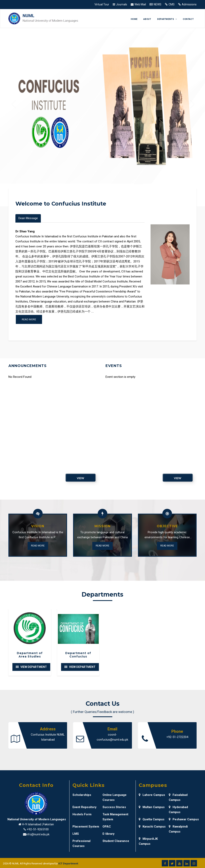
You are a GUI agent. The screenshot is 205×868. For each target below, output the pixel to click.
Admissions (189, 4)
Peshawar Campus (184, 819)
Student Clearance (116, 841)
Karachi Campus (152, 827)
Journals (122, 4)
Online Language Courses (115, 797)
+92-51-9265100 (38, 829)
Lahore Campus (152, 795)
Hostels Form (82, 814)
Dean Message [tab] (28, 218)
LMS (76, 834)
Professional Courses (81, 843)
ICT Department (68, 863)
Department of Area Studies (30, 655)
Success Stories (114, 807)
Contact (188, 19)
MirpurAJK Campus (148, 841)
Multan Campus (152, 807)
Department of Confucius (78, 655)
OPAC (107, 827)
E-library (109, 834)
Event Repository (84, 807)
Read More (38, 546)
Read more (29, 319)
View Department (31, 667)
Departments (167, 19)
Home (134, 19)
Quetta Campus (152, 819)
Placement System (86, 827)
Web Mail (140, 4)
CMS (172, 4)
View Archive (81, 479)
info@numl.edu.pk (38, 834)
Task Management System (115, 817)
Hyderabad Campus (178, 810)
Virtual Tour (102, 4)
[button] (14, 105)
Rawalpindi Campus (178, 829)
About (147, 19)
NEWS (158, 4)
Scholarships (82, 795)
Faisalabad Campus (178, 797)
